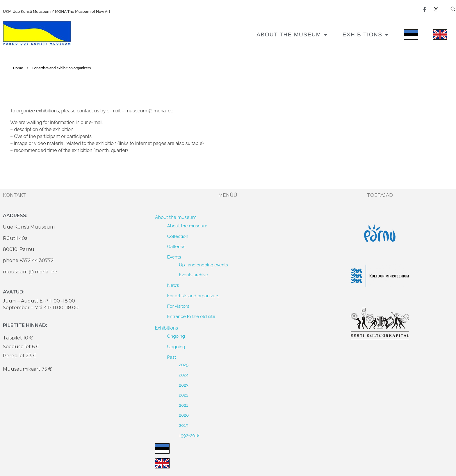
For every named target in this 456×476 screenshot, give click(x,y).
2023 (184, 385)
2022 (184, 395)
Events (174, 257)
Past (172, 357)
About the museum (292, 34)
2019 (184, 425)
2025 (184, 365)
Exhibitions (366, 34)
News (173, 285)
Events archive (193, 275)
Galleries (176, 246)
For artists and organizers (193, 296)
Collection (178, 236)
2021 (183, 405)
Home (18, 68)
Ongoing (176, 336)
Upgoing (176, 347)
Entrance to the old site (191, 316)
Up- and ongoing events (203, 265)
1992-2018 (189, 436)
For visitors (178, 306)
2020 (184, 415)
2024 (184, 375)
